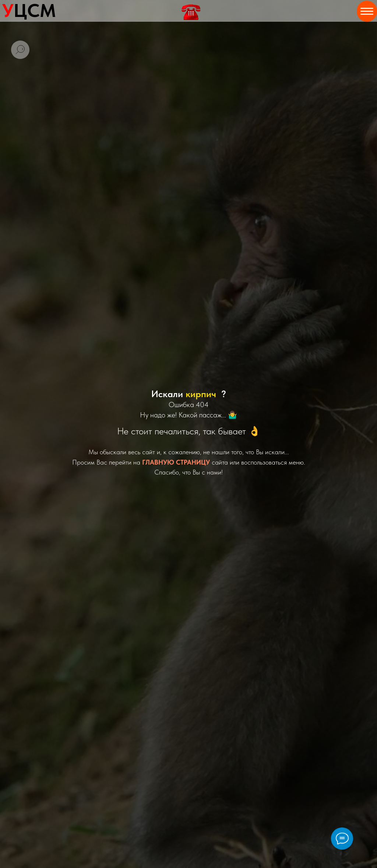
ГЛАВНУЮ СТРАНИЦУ (176, 462)
